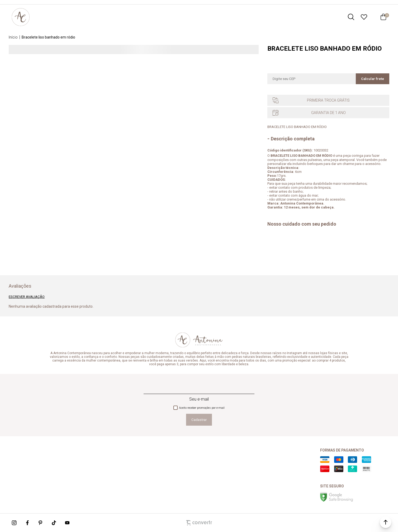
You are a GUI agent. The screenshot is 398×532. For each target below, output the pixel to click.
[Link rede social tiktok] (54, 523)
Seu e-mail (199, 399)
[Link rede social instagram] (15, 523)
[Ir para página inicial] (13, 37)
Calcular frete (373, 79)
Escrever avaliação (27, 297)
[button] (386, 522)
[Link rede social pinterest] (41, 523)
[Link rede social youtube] (67, 523)
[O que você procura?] (351, 17)
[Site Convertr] (199, 523)
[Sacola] (383, 17)
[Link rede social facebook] (28, 523)
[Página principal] (21, 17)
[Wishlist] (364, 17)
